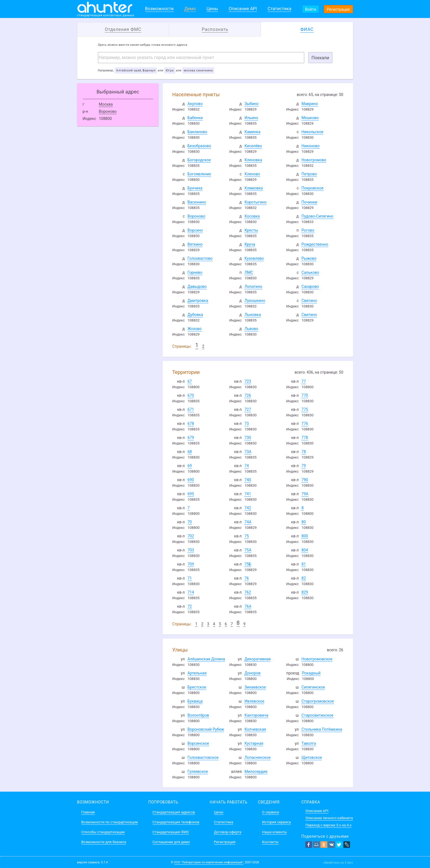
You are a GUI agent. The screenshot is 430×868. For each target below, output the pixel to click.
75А (248, 550)
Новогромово (314, 160)
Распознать (215, 29)
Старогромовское (318, 701)
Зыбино (251, 104)
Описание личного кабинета (329, 818)
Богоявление (199, 174)
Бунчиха (195, 188)
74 (247, 466)
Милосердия (256, 771)
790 (305, 480)
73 (247, 424)
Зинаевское (255, 687)
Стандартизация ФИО (171, 832)
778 (305, 438)
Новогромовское (317, 659)
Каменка (252, 132)
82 (304, 578)
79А (305, 494)
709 (191, 564)
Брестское (197, 687)
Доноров (252, 673)
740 (248, 480)
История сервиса (276, 822)
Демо (190, 9)
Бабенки (195, 118)
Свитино (309, 301)
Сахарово (310, 286)
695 (191, 494)
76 (247, 578)
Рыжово (309, 258)
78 (304, 452)
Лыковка (253, 315)
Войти (311, 9)
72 (190, 606)
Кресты (251, 230)
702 (191, 536)
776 (305, 424)
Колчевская (255, 729)
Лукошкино (255, 301)
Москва (106, 104)
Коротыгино (255, 202)
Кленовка (253, 160)
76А (248, 606)
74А (248, 522)
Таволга (309, 743)
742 (248, 508)
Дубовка (195, 315)
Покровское (313, 188)
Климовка (254, 188)
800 (305, 536)
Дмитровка (198, 301)
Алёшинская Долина (206, 659)
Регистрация (338, 9)
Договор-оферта (228, 832)
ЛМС (249, 272)
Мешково (310, 118)
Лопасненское (257, 757)
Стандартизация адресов (174, 812)
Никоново (311, 146)
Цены (212, 9)
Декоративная (257, 659)
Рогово (308, 230)
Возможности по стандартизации (110, 822)
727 (248, 409)
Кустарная (254, 743)
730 (248, 438)
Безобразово (199, 146)
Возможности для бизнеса (104, 842)
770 (305, 395)
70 (190, 522)
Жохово (195, 329)
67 (190, 381)
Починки (309, 202)
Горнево (195, 272)
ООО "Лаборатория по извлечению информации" (209, 862)
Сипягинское (313, 687)
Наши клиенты (274, 832)
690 (191, 480)
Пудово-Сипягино (317, 216)
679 (191, 438)
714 (191, 592)
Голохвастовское (203, 757)
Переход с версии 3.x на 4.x (328, 825)
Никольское (312, 132)
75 (247, 536)
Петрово (309, 174)
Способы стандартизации (103, 832)
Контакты (270, 842)
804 (305, 550)
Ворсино (195, 230)
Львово (251, 329)
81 (304, 564)
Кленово (252, 174)
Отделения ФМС (123, 29)
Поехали (320, 58)
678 (191, 424)
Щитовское (312, 757)
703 (191, 550)
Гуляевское (198, 771)
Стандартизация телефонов (176, 822)
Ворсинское (198, 743)
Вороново (108, 111)
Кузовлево (254, 258)
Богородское (199, 160)
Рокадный (311, 673)
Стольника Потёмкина (322, 729)
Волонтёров (198, 715)
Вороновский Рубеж (206, 729)
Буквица (195, 701)
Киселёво (253, 146)
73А (248, 452)
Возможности (159, 9)
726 (248, 395)
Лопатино (253, 286)
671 (191, 409)
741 (248, 494)
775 (305, 409)
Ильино (251, 118)
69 (190, 466)
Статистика (279, 9)
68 (190, 452)
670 (191, 395)
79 (304, 466)
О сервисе (271, 812)
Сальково (310, 272)
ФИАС (307, 29)
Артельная (197, 673)
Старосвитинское (317, 715)
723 (248, 381)
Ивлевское (254, 701)
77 (304, 381)
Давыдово (197, 286)
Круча (250, 244)
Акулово (195, 104)
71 (190, 578)
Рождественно (315, 244)
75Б (248, 564)
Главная (88, 812)
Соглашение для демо (171, 842)
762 (248, 592)
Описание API (243, 9)
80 (304, 522)
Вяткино (195, 244)
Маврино (310, 104)
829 (305, 592)
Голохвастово (200, 258)
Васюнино (197, 202)
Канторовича (256, 715)
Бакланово (197, 132)
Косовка (252, 216)
